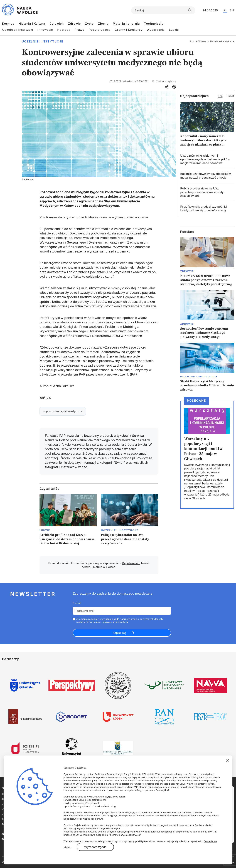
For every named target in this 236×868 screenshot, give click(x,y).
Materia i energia (126, 24)
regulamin (94, 619)
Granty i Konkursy (129, 30)
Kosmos (8, 24)
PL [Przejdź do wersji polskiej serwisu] (225, 10)
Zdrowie (74, 24)
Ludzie (174, 30)
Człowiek (57, 24)
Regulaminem (131, 563)
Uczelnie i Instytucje (18, 30)
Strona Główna (198, 41)
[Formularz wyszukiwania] (163, 10)
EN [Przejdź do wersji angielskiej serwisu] (232, 10)
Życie (89, 24)
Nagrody (64, 30)
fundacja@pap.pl (166, 832)
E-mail (77, 603)
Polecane (196, 401)
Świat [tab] (230, 96)
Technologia (154, 24)
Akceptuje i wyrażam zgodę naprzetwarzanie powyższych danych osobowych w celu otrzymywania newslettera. (120, 620)
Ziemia (103, 24)
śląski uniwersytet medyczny (63, 411)
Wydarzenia (156, 30)
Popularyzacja (100, 30)
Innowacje (45, 30)
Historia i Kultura (32, 24)
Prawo (79, 30)
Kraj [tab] (220, 96)
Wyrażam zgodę (95, 847)
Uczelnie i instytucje (43, 41)
